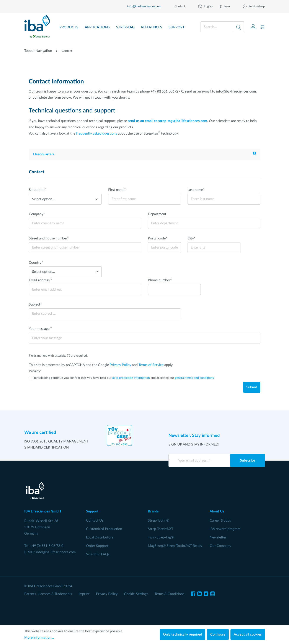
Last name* (196, 190)
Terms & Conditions (169, 594)
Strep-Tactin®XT (161, 529)
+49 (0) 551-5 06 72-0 (47, 546)
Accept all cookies (248, 634)
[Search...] (217, 27)
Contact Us (95, 520)
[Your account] (253, 27)
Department (157, 214)
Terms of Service (151, 365)
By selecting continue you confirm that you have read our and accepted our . (124, 378)
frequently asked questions (97, 133)
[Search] (239, 27)
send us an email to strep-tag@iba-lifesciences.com (167, 121)
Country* (36, 263)
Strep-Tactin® (158, 520)
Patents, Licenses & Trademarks (48, 594)
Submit (252, 387)
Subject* (35, 304)
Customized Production (104, 529)
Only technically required (183, 634)
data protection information (131, 378)
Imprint (84, 594)
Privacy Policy (120, 365)
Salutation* (37, 190)
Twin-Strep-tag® (161, 537)
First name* (117, 190)
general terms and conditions (194, 378)
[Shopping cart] (262, 27)
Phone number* (160, 280)
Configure (218, 634)
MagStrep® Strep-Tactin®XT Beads (175, 546)
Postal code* (158, 238)
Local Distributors (100, 537)
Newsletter (218, 537)
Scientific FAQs (98, 554)
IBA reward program (225, 529)
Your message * (40, 329)
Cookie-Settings (136, 594)
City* (191, 238)
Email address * (40, 280)
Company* (37, 214)
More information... (39, 637)
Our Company (220, 546)
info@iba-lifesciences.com (56, 552)
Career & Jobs (220, 520)
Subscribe (248, 460)
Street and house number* (49, 238)
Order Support (97, 546)
